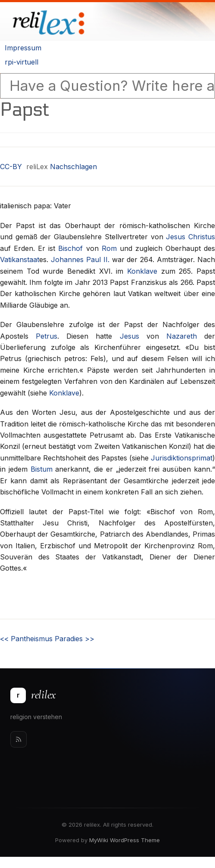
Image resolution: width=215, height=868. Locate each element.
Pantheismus (26, 639)
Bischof (70, 248)
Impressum (23, 48)
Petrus (47, 336)
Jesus (129, 336)
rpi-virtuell (22, 62)
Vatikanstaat (20, 259)
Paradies (75, 639)
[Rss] (19, 739)
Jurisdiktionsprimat (182, 458)
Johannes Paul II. (80, 259)
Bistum (42, 469)
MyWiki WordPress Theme (125, 840)
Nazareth (182, 336)
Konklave (142, 271)
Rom (109, 248)
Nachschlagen (73, 167)
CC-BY (11, 167)
